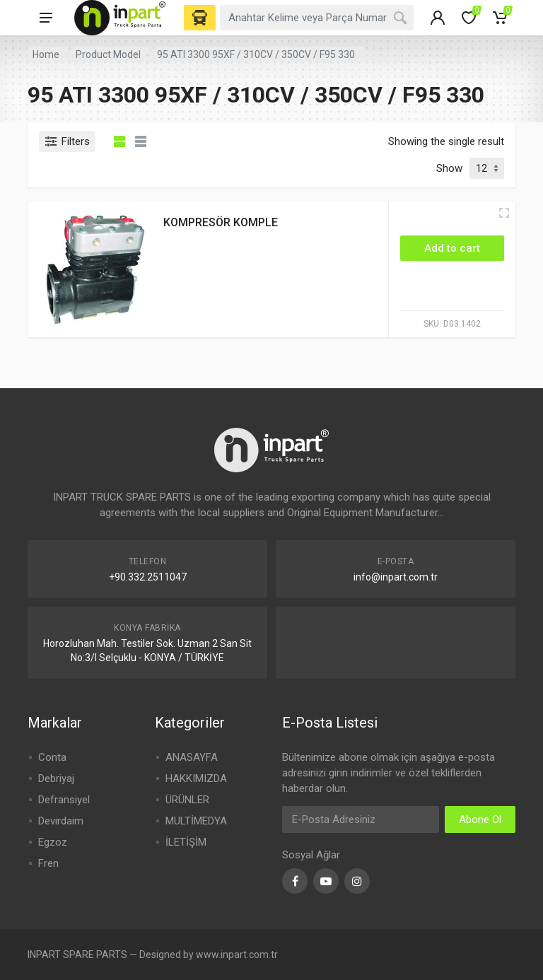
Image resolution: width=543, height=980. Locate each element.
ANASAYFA (192, 757)
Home (46, 54)
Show (449, 168)
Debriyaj (56, 778)
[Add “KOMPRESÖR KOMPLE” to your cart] (452, 248)
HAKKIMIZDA (196, 778)
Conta (52, 757)
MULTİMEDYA (196, 821)
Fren (48, 863)
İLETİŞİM (186, 842)
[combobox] (317, 18)
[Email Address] (361, 819)
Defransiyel (64, 800)
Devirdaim (61, 821)
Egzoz (53, 842)
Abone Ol (480, 819)
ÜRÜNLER (187, 800)
